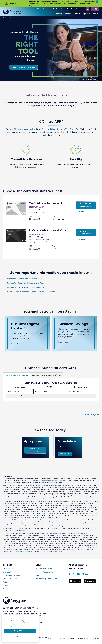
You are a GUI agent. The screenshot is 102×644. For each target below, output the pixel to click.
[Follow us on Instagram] (82, 575)
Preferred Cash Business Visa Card (58, 129)
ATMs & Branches (58, 9)
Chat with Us (8, 569)
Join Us (96, 14)
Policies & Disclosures (45, 569)
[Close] (36, 618)
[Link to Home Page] (15, 12)
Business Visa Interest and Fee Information (24, 279)
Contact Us (8, 572)
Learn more (80, 212)
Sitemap (39, 575)
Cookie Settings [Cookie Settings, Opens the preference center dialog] (20, 636)
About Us (77, 14)
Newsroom (8, 589)
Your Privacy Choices (46, 579)
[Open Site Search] (88, 9)
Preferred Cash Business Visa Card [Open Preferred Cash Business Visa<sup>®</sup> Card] (47, 375)
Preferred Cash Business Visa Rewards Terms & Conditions (31, 292)
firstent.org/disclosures (81, 533)
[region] (20, 629)
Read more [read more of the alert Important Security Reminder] (65, 6)
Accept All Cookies (20, 631)
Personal (59, 14)
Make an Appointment (78, 9)
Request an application (24, 67)
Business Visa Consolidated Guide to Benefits (25, 287)
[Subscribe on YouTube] (78, 575)
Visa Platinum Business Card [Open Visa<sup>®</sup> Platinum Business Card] (17, 375)
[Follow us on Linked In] (86, 575)
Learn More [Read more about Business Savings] (63, 342)
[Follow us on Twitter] (74, 575)
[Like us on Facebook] (70, 575)
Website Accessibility (44, 572)
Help (67, 9)
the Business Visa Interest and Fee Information (19, 504)
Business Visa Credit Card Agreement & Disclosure (27, 283)
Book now (65, 454)
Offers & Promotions (44, 9)
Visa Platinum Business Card (23, 129)
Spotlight (87, 14)
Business (68, 14)
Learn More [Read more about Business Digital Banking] (16, 344)
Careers (6, 586)
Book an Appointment (12, 575)
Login (95, 9)
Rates (33, 9)
